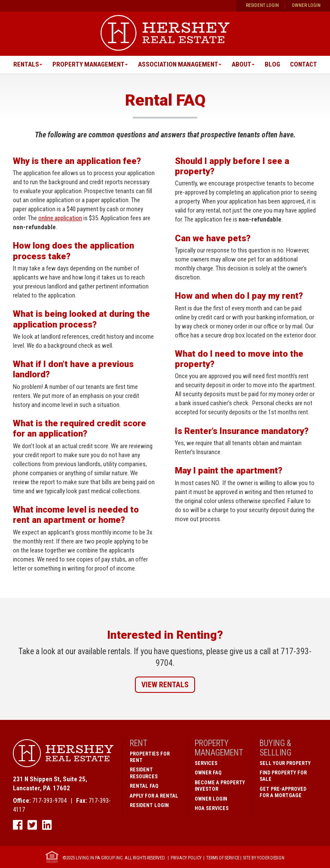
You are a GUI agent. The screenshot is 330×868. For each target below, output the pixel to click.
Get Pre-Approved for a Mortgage (283, 792)
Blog (272, 64)
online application (60, 218)
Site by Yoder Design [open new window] (264, 857)
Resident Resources (144, 773)
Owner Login (306, 5)
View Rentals (165, 685)
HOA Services (212, 808)
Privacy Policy (186, 857)
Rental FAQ (144, 786)
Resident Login (262, 5)
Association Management (178, 64)
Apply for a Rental (154, 796)
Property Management (89, 64)
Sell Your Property (285, 763)
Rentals (26, 64)
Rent (139, 743)
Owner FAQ (208, 773)
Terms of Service (223, 857)
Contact (304, 64)
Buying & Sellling (275, 748)
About (241, 64)
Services (206, 763)
